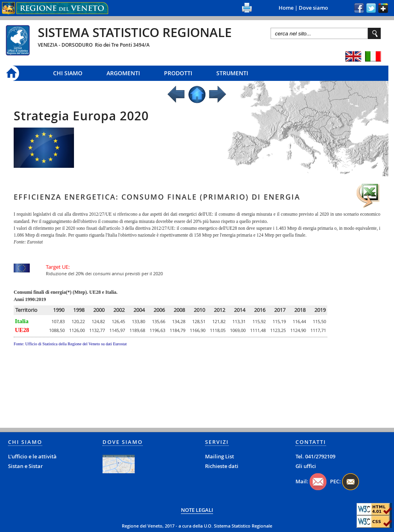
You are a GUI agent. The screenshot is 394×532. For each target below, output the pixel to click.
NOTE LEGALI (197, 510)
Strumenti (232, 73)
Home (286, 8)
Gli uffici (306, 466)
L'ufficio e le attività (32, 456)
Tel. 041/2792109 (315, 456)
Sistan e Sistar (26, 466)
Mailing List (220, 456)
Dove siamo (313, 8)
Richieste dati (222, 466)
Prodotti (178, 73)
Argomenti (123, 73)
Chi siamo (68, 73)
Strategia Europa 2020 (81, 116)
